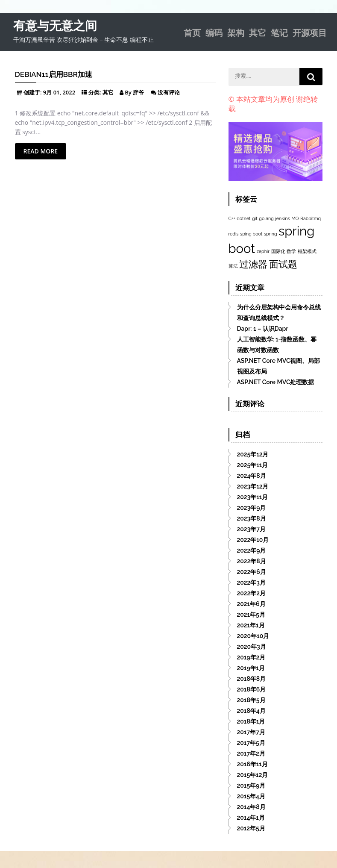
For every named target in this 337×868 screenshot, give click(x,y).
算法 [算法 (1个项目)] (233, 266)
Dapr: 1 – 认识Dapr (263, 329)
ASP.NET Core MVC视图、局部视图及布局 (279, 366)
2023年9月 (252, 508)
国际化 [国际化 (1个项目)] (278, 251)
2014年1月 (251, 818)
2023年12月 (253, 486)
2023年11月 (253, 497)
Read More (41, 151)
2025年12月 (253, 454)
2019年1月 (251, 668)
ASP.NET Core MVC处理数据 (276, 382)
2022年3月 (251, 583)
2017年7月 (251, 732)
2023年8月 (252, 518)
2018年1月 (251, 721)
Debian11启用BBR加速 (54, 74)
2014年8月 (251, 807)
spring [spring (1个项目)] (271, 234)
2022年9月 (252, 550)
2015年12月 (253, 775)
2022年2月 (251, 593)
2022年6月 (252, 572)
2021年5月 (251, 615)
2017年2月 (251, 753)
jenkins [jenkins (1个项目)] (282, 218)
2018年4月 (251, 711)
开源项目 (310, 32)
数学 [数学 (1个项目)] (291, 251)
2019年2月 (251, 657)
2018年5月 (251, 700)
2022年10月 (253, 540)
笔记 (279, 32)
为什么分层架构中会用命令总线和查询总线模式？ (279, 313)
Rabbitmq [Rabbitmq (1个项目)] (311, 218)
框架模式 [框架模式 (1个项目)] (307, 251)
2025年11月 (253, 465)
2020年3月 (252, 647)
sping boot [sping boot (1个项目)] (251, 234)
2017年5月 (251, 743)
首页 (192, 32)
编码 (214, 32)
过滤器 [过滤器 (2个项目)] (253, 264)
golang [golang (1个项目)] (266, 218)
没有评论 (169, 92)
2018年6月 (252, 689)
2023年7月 (251, 529)
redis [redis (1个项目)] (234, 234)
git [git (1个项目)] (255, 218)
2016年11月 (253, 764)
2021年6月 (251, 604)
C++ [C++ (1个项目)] (232, 218)
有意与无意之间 (55, 26)
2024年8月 (252, 476)
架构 (236, 32)
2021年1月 (251, 625)
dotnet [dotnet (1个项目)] (243, 218)
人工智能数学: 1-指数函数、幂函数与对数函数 (277, 345)
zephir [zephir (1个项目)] (263, 251)
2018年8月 (252, 679)
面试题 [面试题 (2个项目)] (283, 264)
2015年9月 (251, 786)
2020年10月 (253, 636)
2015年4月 (251, 796)
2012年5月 (251, 828)
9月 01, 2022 (59, 92)
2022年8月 (252, 561)
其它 (258, 32)
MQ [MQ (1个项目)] (295, 218)
